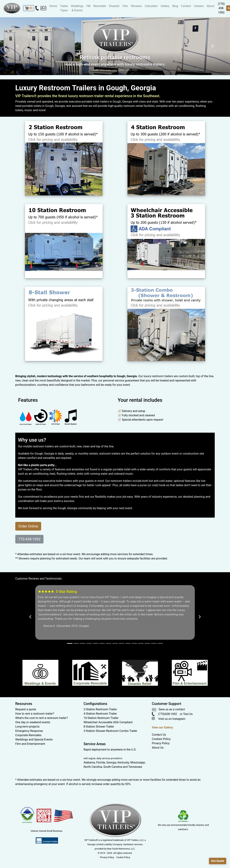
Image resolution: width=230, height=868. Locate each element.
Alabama (89, 762)
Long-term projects (27, 727)
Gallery (165, 6)
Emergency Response (29, 731)
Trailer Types (64, 8)
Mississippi (138, 762)
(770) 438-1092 (221, 8)
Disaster (114, 6)
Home (53, 6)
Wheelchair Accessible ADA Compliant (108, 722)
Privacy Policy (161, 743)
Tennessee (135, 767)
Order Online (28, 526)
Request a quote (26, 709)
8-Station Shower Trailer (99, 727)
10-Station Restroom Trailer (101, 718)
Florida (101, 762)
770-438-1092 (29, 539)
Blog (175, 6)
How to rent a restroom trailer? (35, 714)
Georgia (111, 762)
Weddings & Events (77, 8)
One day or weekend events (33, 722)
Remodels (100, 6)
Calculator (151, 6)
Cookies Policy (161, 739)
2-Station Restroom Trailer (100, 709)
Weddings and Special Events (34, 739)
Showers (136, 6)
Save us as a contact (168, 709)
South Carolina (113, 767)
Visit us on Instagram (169, 719)
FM (88, 6)
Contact (186, 6)
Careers (199, 6)
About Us (158, 748)
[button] (17, 46)
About (211, 6)
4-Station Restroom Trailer (100, 714)
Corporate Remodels (28, 735)
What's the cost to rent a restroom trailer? (42, 718)
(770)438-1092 (164, 714)
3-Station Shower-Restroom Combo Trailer (110, 731)
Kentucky (123, 762)
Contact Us (159, 735)
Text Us (188, 714)
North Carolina (93, 767)
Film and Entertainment (30, 744)
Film (125, 6)
